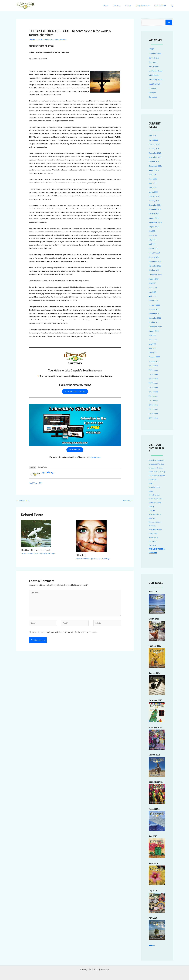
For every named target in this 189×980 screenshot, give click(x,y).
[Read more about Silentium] (91, 538)
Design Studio (153, 537)
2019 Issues (154, 374)
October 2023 (154, 270)
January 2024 (155, 257)
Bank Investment (154, 487)
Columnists (153, 62)
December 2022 (155, 314)
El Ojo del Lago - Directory (75, 392)
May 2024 (153, 240)
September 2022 (156, 327)
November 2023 (155, 266)
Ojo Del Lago (48, 474)
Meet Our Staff (155, 84)
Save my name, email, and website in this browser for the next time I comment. (65, 636)
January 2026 (155, 149)
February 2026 (155, 144)
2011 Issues (154, 409)
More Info (153, 93)
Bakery (151, 483)
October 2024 (154, 214)
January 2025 (155, 201)
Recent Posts (42, 468)
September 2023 (156, 275)
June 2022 (153, 340)
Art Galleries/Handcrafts (157, 476)
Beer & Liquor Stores (156, 499)
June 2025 (153, 179)
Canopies (152, 510)
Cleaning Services (155, 514)
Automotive (153, 480)
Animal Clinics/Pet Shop (157, 472)
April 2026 (153, 136)
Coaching (152, 518)
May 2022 (153, 344)
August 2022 (154, 331)
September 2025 (156, 166)
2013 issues (154, 400)
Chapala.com (144, 6)
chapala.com (95, 459)
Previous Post (23, 502)
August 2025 (154, 170)
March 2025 (154, 192)
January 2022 (155, 361)
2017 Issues (154, 383)
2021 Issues (154, 366)
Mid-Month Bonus (156, 71)
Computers (152, 526)
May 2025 (153, 183)
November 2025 (155, 157)
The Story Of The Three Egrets (37, 552)
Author (33, 468)
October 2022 (154, 322)
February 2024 (155, 253)
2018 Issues (154, 379)
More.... (152, 945)
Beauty (151, 491)
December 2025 (155, 153)
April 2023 (153, 296)
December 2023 (155, 261)
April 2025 (153, 188)
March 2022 (154, 353)
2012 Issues (154, 405)
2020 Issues (154, 370)
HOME (151, 49)
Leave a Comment (37, 39)
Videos (131, 5)
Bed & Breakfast (154, 495)
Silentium (82, 557)
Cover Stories (154, 58)
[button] (150, 6)
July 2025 (153, 175)
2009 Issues (154, 418)
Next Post (128, 502)
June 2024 (153, 235)
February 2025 (155, 196)
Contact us (153, 88)
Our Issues (153, 97)
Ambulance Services (156, 468)
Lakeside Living (155, 54)
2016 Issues (154, 387)
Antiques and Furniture (156, 464)
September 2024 (156, 222)
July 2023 (153, 283)
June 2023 (153, 288)
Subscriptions (154, 75)
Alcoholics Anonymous (156, 460)
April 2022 (153, 348)
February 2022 (155, 357)
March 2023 (154, 301)
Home (110, 5)
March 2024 (154, 248)
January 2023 (155, 309)
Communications (155, 522)
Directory (120, 5)
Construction (153, 534)
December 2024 (155, 205)
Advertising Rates (156, 80)
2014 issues (154, 396)
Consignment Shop (155, 530)
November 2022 (155, 318)
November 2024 (155, 209)
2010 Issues (154, 414)
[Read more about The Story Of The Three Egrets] (36, 535)
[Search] (169, 22)
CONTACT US (161, 5)
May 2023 (153, 292)
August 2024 (154, 218)
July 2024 (153, 231)
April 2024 (153, 244)
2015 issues (154, 392)
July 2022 (153, 335)
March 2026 (154, 140)
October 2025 (154, 162)
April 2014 (50, 39)
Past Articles (154, 67)
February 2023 (155, 305)
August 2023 (154, 279)
